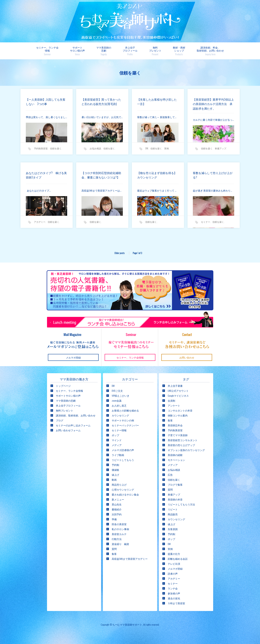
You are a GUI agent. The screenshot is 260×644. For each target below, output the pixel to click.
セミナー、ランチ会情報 (47, 51)
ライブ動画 (118, 455)
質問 (114, 549)
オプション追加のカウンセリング (186, 450)
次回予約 (117, 514)
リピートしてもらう (123, 460)
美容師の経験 (175, 455)
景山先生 (117, 504)
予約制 (115, 465)
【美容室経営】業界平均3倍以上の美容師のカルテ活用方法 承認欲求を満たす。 (214, 105)
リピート (173, 509)
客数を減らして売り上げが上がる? (212, 177)
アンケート (174, 405)
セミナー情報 (119, 430)
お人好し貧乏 (119, 405)
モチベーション (176, 460)
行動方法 (117, 539)
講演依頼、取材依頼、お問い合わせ (76, 415)
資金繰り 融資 (120, 544)
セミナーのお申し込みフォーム (73, 425)
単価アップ (220, 150)
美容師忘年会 (175, 425)
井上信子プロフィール (130, 51)
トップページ (63, 386)
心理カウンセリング (123, 489)
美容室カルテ (119, 534)
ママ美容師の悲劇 (104, 51)
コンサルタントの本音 (180, 410)
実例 (166, 150)
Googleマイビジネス (178, 396)
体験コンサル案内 (178, 415)
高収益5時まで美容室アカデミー (130, 559)
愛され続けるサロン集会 (125, 494)
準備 (114, 519)
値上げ (115, 475)
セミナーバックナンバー (125, 425)
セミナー (206, 223)
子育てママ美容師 (178, 435)
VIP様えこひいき (121, 396)
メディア (117, 445)
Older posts (119, 253)
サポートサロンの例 (123, 420)
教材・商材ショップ (179, 51)
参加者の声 (174, 593)
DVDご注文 (117, 391)
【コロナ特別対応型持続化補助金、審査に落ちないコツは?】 (101, 179)
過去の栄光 (174, 598)
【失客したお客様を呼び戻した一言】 (157, 103)
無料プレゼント (155, 51)
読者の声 (173, 573)
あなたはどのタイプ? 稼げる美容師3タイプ (46, 177)
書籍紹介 (117, 509)
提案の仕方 (174, 554)
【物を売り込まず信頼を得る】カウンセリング (155, 177)
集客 (114, 554)
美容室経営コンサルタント (183, 440)
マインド (117, 440)
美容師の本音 (175, 499)
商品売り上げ (119, 485)
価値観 (115, 470)
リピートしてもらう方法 (181, 504)
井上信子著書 (175, 386)
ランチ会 (173, 588)
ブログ (60, 420)
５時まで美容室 (176, 603)
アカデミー (40, 223)
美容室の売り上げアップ (181, 445)
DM (147, 150)
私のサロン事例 (120, 529)
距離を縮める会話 (178, 559)
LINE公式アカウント (178, 391)
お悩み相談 (95, 150)
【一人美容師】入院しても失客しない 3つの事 (45, 103)
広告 (170, 475)
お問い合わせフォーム (68, 430)
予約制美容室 (41, 150)
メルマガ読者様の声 (123, 450)
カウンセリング (120, 415)
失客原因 (173, 529)
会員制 (171, 400)
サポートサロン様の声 (77, 51)
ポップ (115, 435)
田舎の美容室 (119, 524)
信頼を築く (56, 150)
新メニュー (118, 499)
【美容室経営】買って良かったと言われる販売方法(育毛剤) (102, 103)
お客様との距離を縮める (125, 410)
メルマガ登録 (175, 569)
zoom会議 (117, 400)
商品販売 (173, 514)
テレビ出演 (174, 564)
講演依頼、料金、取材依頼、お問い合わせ (210, 51)
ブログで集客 (175, 485)
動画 (114, 480)
